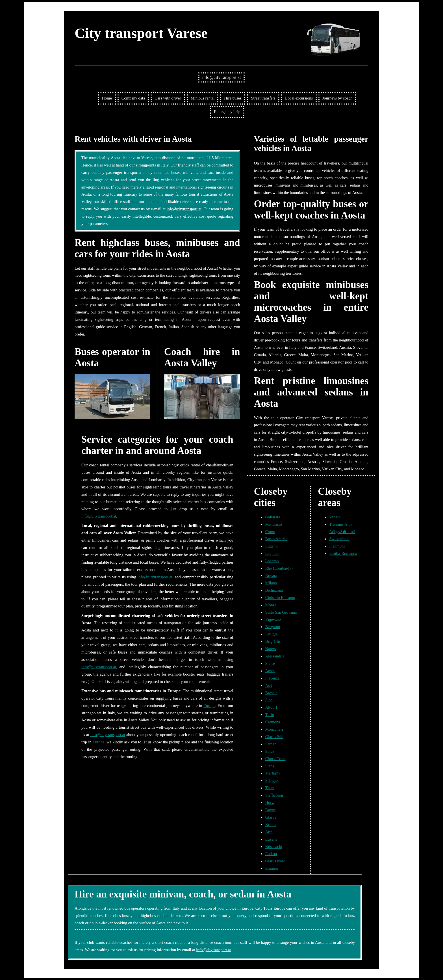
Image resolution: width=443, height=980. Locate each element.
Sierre (270, 663)
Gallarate (273, 517)
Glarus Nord (275, 861)
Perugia (272, 634)
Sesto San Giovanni (281, 612)
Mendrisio (274, 524)
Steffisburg (274, 795)
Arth (269, 832)
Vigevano (273, 619)
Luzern (271, 839)
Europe (209, 706)
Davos (271, 810)
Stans (270, 766)
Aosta (270, 671)
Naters (271, 649)
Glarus (271, 817)
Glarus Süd (274, 737)
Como (270, 532)
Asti (269, 685)
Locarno (272, 561)
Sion (269, 700)
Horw (270, 802)
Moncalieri (274, 729)
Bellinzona (274, 590)
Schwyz (272, 780)
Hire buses (233, 98)
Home (107, 98)
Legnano (272, 553)
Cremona (273, 722)
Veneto (335, 517)
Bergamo (273, 627)
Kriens (271, 825)
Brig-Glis (273, 641)
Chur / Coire (275, 759)
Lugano (272, 546)
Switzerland (339, 539)
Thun (270, 788)
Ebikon (271, 854)
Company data (133, 98)
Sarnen (271, 744)
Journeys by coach (337, 98)
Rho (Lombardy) (279, 568)
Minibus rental (203, 98)
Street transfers (263, 98)
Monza (271, 605)
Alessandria (275, 656)
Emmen (272, 868)
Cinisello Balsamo (280, 598)
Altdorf (271, 707)
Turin (270, 715)
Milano (271, 583)
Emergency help (227, 112)
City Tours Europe (270, 908)
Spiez (270, 751)
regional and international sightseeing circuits (192, 187)
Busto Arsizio (276, 539)
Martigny (273, 773)
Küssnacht (274, 847)
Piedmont (337, 546)
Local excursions (299, 98)
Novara (271, 576)
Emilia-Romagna (343, 553)
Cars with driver (168, 98)
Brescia (271, 693)
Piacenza (272, 678)
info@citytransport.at (222, 77)
